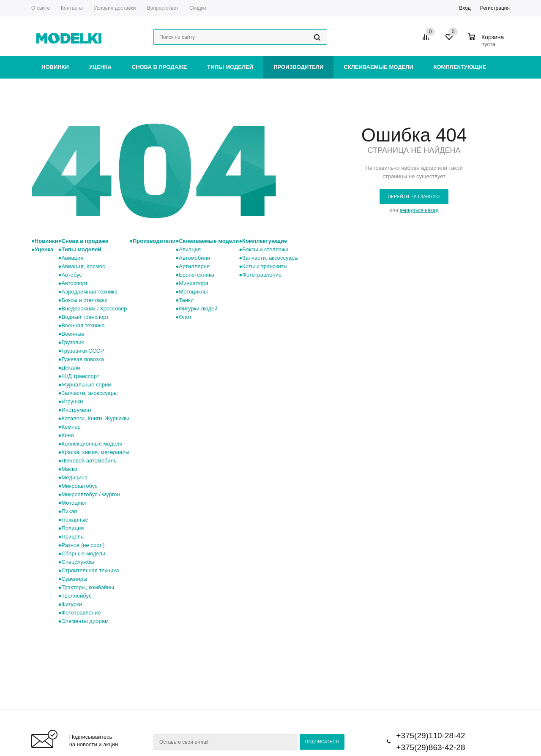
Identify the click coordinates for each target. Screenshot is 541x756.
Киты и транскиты (265, 266)
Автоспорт (74, 283)
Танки (186, 300)
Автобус (71, 275)
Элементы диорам (85, 621)
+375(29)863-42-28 (430, 747)
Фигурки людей (198, 309)
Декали (71, 368)
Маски (69, 469)
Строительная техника (90, 570)
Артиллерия (194, 266)
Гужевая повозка (83, 359)
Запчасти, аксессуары (89, 393)
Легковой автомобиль (89, 461)
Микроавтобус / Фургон (90, 494)
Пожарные (75, 520)
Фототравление (81, 613)
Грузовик (72, 342)
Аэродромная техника (89, 292)
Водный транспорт (85, 317)
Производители (298, 67)
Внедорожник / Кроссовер (94, 309)
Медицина (74, 477)
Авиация (72, 258)
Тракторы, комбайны (87, 587)
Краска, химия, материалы (95, 452)
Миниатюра (194, 283)
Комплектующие (460, 67)
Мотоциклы (193, 292)
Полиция (72, 528)
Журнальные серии (86, 385)
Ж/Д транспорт (80, 376)
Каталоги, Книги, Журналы (95, 418)
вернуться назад (419, 210)
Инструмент (77, 410)
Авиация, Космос (83, 266)
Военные (73, 334)
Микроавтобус (79, 486)
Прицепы (73, 537)
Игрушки (72, 401)
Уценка (100, 67)
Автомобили (194, 258)
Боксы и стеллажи (84, 300)
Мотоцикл (74, 503)
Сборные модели (83, 553)
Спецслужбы (78, 562)
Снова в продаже (159, 67)
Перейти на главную (414, 197)
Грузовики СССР (83, 351)
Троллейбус (76, 596)
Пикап (69, 511)
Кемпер (71, 427)
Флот (185, 317)
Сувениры (74, 579)
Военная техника (83, 325)
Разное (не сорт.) (83, 545)
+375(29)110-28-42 (430, 736)
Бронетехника (197, 275)
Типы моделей (230, 67)
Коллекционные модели (92, 444)
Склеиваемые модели (378, 67)
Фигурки (71, 604)
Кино (67, 435)
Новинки (55, 67)
